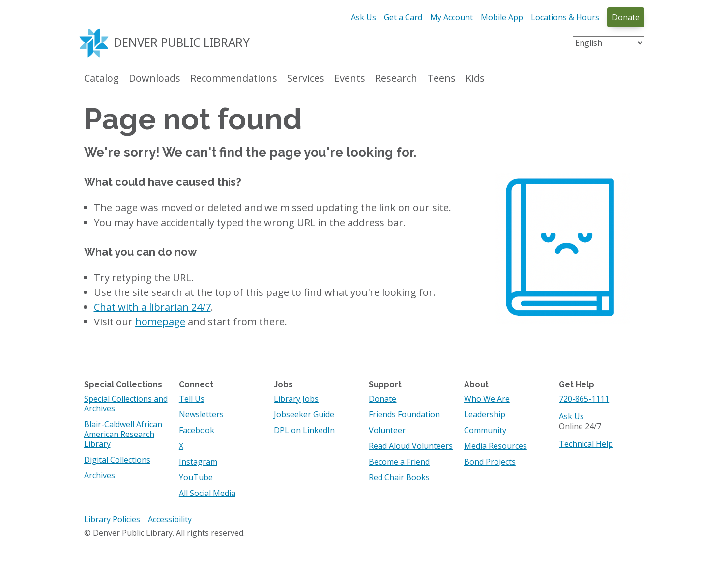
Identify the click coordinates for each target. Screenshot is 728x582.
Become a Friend (399, 462)
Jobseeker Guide (304, 414)
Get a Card (403, 17)
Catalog (102, 78)
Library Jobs (296, 399)
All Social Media (207, 493)
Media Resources (495, 446)
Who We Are (487, 399)
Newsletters (201, 414)
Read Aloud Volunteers (411, 446)
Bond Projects (490, 462)
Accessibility (170, 519)
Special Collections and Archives (126, 404)
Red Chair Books (399, 477)
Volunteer (387, 430)
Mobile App (502, 17)
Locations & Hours (565, 17)
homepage (160, 322)
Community (485, 430)
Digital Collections (117, 460)
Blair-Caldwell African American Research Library (123, 434)
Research (396, 78)
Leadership (485, 414)
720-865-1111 (584, 399)
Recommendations (234, 78)
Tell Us (192, 399)
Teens (441, 78)
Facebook (197, 430)
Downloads (155, 78)
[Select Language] (609, 43)
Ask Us (364, 17)
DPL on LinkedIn (304, 430)
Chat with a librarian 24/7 (152, 307)
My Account (451, 17)
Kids (475, 78)
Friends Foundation (404, 414)
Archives (100, 475)
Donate (626, 17)
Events (350, 78)
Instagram (198, 462)
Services (306, 78)
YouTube (196, 477)
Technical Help (586, 444)
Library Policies (112, 519)
